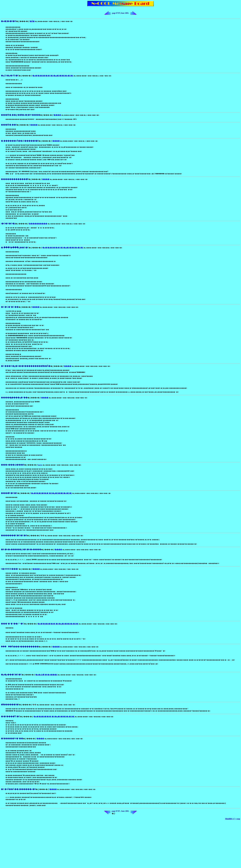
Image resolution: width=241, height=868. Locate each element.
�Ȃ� (32, 21)
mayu (40, 476)
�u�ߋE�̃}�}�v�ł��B (46, 695)
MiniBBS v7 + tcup (233, 844)
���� (57, 118)
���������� (38, 228)
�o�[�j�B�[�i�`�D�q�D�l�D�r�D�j (53, 77)
